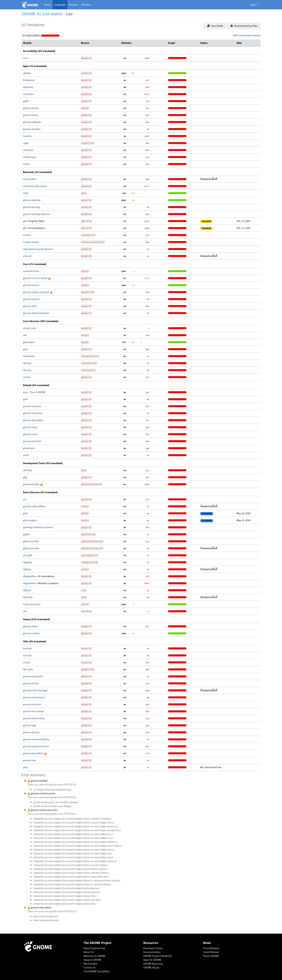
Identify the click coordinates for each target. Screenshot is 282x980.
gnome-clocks (31, 683)
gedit (26, 101)
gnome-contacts (32, 704)
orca (25, 58)
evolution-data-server (35, 186)
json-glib (28, 555)
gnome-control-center (36, 278)
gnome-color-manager (35, 690)
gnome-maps (30, 427)
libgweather (30, 576)
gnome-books (31, 108)
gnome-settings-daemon (37, 214)
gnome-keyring (31, 207)
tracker (27, 235)
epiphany (28, 87)
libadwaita (29, 356)
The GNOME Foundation (97, 971)
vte (25, 611)
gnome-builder (32, 484)
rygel (26, 143)
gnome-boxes (31, 115)
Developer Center (153, 948)
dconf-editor (30, 179)
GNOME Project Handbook (158, 956)
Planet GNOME (211, 956)
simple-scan (30, 157)
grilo (26, 513)
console (27, 655)
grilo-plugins (30, 520)
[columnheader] (51, 43)
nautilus (28, 136)
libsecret (28, 597)
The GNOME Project (97, 943)
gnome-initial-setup (34, 718)
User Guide (215, 26)
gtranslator (29, 448)
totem (26, 164)
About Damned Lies (94, 948)
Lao (69, 14)
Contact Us (90, 967)
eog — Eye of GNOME (34, 392)
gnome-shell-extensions (36, 313)
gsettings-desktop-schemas (38, 527)
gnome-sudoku (31, 633)
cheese (27, 73)
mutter (27, 377)
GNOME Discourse (153, 964)
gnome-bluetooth (33, 676)
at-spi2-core (30, 328)
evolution (28, 94)
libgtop (27, 569)
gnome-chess (30, 626)
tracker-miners (31, 242)
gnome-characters (33, 413)
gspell (26, 534)
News (207, 943)
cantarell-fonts (31, 271)
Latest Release (211, 952)
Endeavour (29, 80)
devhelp (28, 470)
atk (25, 335)
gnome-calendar (32, 406)
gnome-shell (30, 306)
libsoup (27, 363)
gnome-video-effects (34, 506)
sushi (26, 455)
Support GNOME (92, 960)
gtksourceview (31, 541)
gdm (26, 399)
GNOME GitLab (151, 967)
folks (26, 193)
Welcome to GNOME (94, 956)
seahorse (28, 150)
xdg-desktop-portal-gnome (38, 249)
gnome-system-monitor (36, 746)
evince (27, 662)
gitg (25, 477)
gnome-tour (30, 760)
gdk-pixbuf (29, 342)
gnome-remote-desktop (36, 739)
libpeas (27, 590)
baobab (27, 648)
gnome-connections (34, 697)
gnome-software (32, 122)
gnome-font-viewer (34, 711)
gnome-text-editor (33, 753)
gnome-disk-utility (33, 420)
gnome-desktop (32, 200)
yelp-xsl (27, 256)
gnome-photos (31, 732)
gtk (25, 221)
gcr (25, 499)
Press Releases (211, 948)
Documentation (152, 952)
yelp (25, 767)
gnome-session (31, 299)
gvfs (25, 349)
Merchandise (90, 964)
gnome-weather (32, 129)
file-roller (28, 669)
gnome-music (31, 434)
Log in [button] (253, 5)
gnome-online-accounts (36, 292)
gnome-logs (30, 725)
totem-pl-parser (32, 604)
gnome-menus (31, 285)
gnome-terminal (32, 441)
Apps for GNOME (152, 960)
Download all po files (244, 26)
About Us (89, 952)
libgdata (28, 562)
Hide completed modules (247, 35)
